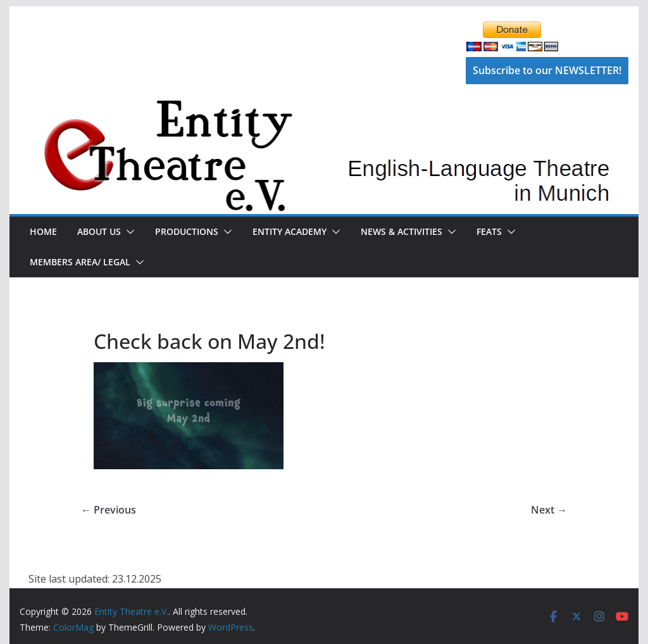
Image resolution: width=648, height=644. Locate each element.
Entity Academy (290, 231)
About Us (99, 231)
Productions (187, 231)
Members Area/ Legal (80, 262)
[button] (128, 232)
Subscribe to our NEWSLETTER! (547, 70)
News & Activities (402, 231)
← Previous (109, 510)
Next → (549, 510)
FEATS (489, 231)
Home (43, 231)
